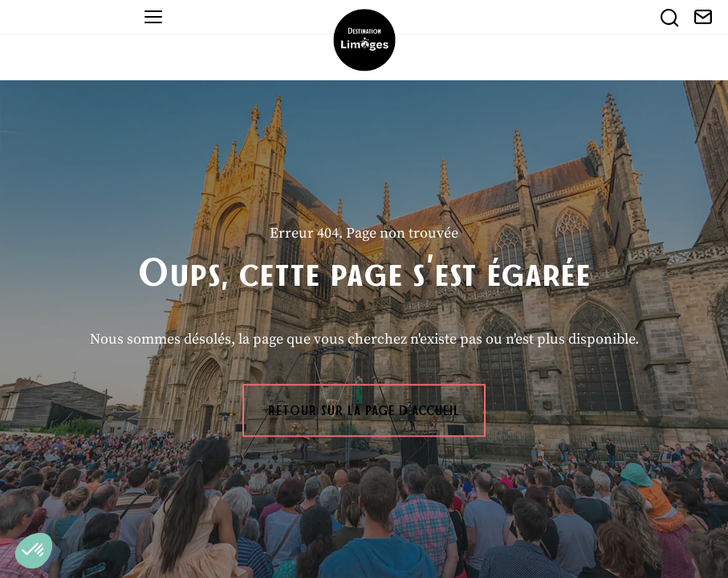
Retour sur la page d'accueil (364, 410)
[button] (34, 551)
